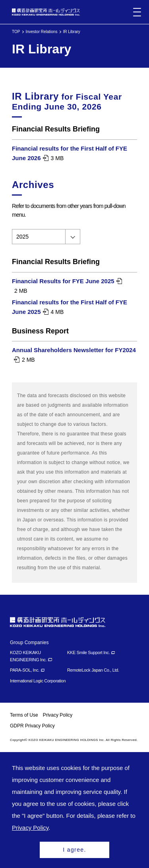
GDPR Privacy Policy (32, 726)
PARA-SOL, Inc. (25, 670)
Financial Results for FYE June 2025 (63, 281)
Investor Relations (41, 32)
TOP (16, 32)
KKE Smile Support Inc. (89, 652)
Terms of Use (24, 715)
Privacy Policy (58, 715)
